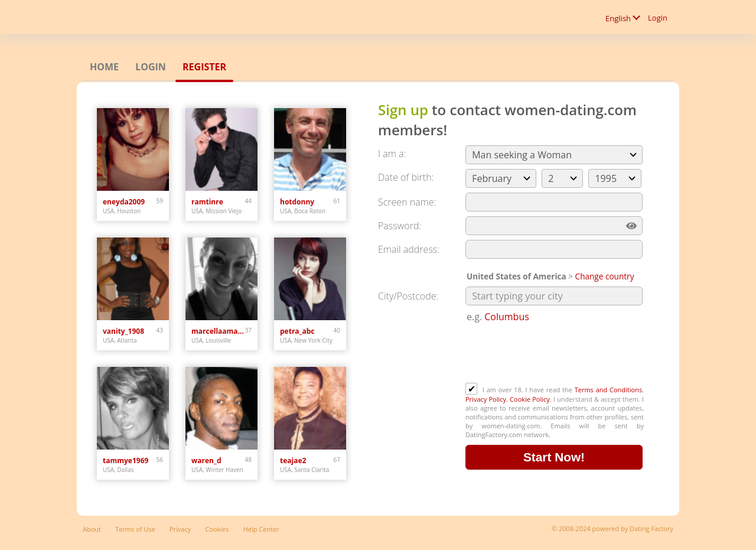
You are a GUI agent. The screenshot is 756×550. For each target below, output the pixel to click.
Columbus (507, 317)
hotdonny (297, 202)
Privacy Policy (486, 399)
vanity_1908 (123, 331)
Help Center (261, 529)
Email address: (409, 249)
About (92, 529)
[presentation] (555, 354)
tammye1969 (126, 460)
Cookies (217, 529)
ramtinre (207, 202)
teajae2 (293, 460)
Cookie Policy (530, 399)
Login (658, 18)
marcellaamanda (218, 331)
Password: (400, 226)
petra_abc (297, 331)
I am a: (392, 154)
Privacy (180, 529)
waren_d (206, 460)
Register (204, 67)
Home (104, 67)
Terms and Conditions (608, 390)
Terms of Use (135, 529)
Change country (605, 276)
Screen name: (407, 202)
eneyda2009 (124, 202)
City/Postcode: (408, 296)
